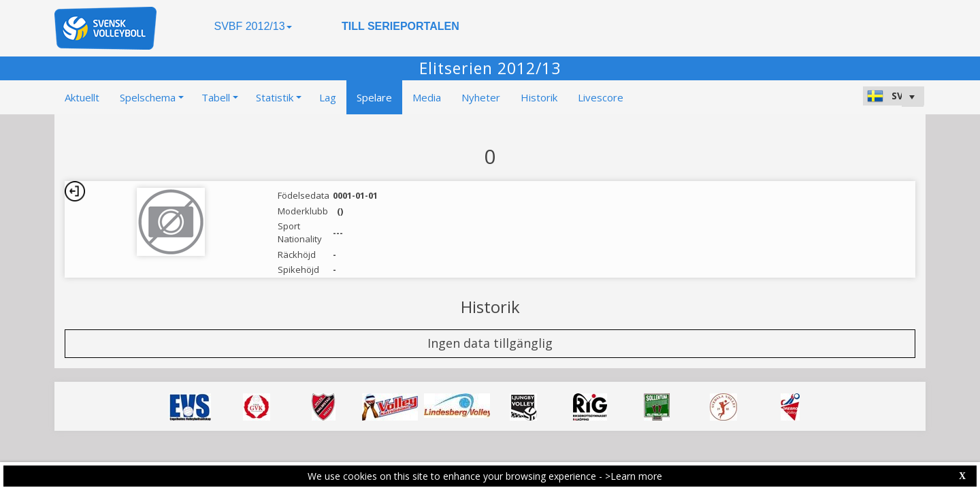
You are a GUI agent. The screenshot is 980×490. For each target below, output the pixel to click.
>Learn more (634, 476)
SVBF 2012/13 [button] (252, 26)
